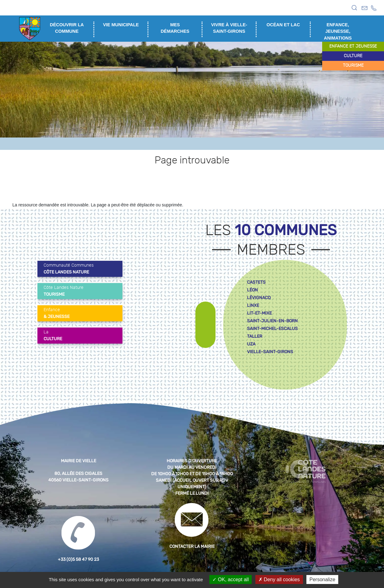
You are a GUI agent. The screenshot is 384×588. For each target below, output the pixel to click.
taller (255, 336)
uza (251, 344)
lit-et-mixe (259, 313)
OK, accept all (230, 580)
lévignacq (259, 298)
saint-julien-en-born (272, 321)
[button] (354, 8)
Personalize (322, 580)
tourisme (353, 66)
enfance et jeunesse (353, 46)
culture (353, 56)
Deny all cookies (279, 580)
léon (252, 290)
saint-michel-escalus (272, 329)
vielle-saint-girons (270, 352)
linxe (253, 305)
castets (256, 282)
